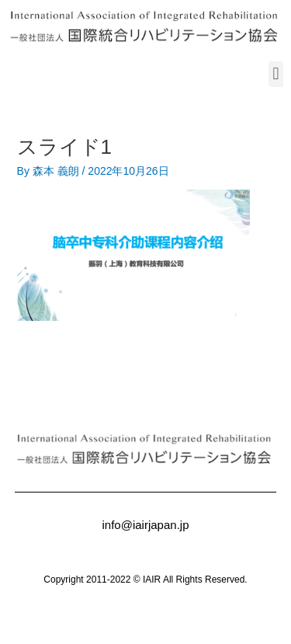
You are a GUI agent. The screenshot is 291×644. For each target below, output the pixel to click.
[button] (276, 74)
